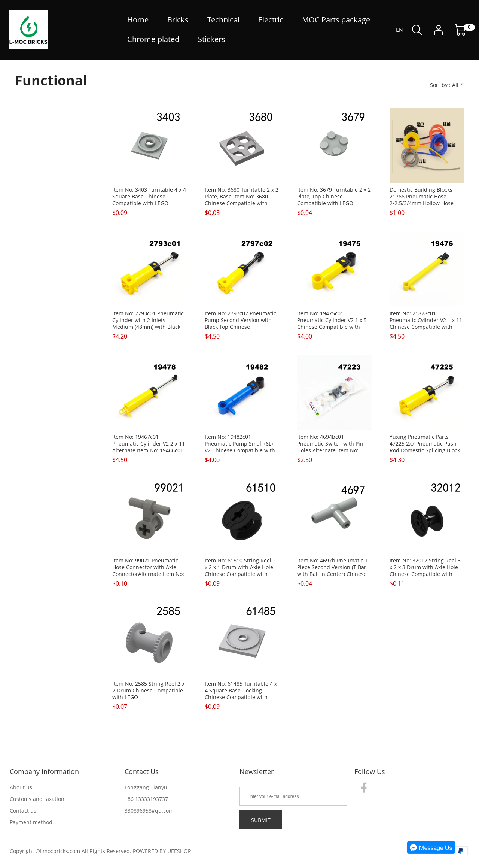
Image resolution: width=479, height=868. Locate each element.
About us (21, 787)
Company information (44, 771)
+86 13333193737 (146, 799)
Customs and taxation (37, 799)
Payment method (31, 822)
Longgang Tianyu (146, 787)
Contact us (23, 811)
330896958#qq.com (149, 811)
